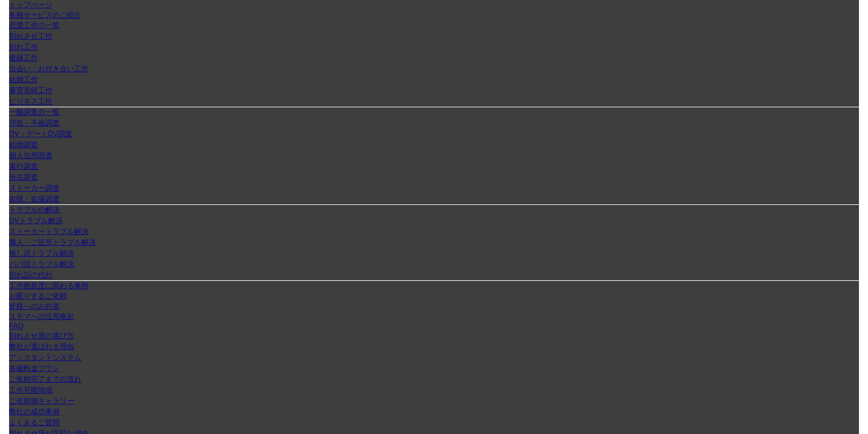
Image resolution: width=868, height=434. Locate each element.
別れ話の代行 (31, 275)
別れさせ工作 (31, 36)
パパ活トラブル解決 (42, 264)
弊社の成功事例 (34, 412)
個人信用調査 (31, 156)
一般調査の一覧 (34, 112)
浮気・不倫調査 (34, 123)
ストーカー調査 (34, 188)
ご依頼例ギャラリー (42, 401)
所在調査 (24, 177)
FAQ (16, 326)
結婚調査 (24, 145)
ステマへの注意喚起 (42, 316)
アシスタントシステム (45, 357)
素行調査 (24, 166)
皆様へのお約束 (34, 306)
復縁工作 (24, 58)
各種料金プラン (34, 368)
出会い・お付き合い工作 (49, 69)
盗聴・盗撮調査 (34, 199)
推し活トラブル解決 (42, 253)
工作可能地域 (31, 390)
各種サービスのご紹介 (45, 15)
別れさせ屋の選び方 (42, 336)
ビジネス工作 (31, 101)
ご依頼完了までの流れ (45, 379)
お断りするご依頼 (38, 296)
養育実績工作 (31, 90)
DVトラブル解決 (36, 221)
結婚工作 (24, 80)
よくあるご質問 (34, 423)
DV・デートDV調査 (41, 134)
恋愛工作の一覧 (34, 25)
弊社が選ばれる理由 (42, 347)
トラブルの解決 (34, 210)
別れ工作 (24, 47)
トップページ (31, 5)
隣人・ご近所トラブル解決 (52, 242)
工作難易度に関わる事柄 (49, 286)
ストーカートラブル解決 (49, 231)
